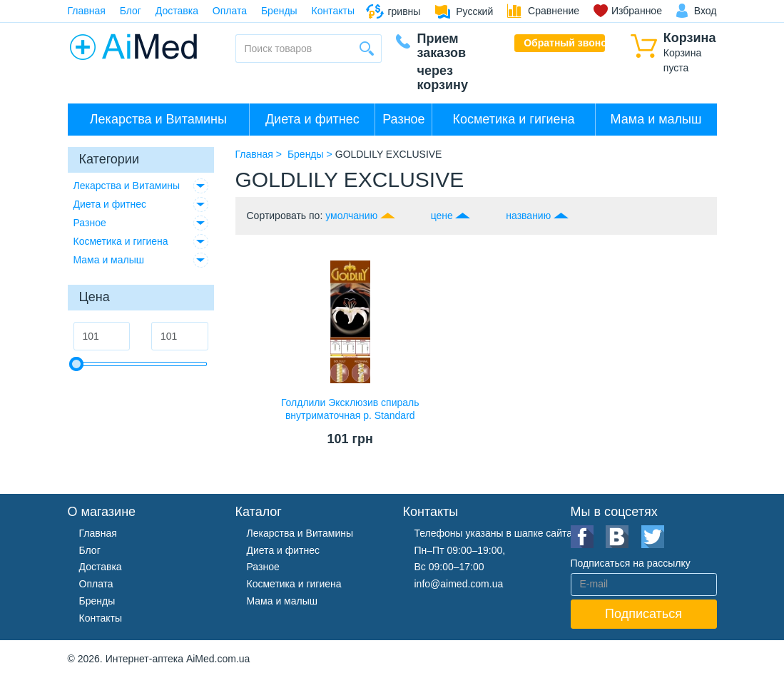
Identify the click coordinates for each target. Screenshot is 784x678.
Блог (131, 11)
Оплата (230, 11)
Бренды (279, 11)
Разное (403, 119)
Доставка (177, 11)
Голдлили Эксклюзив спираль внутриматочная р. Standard (350, 409)
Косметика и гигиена (513, 119)
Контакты (333, 11)
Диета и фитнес (312, 119)
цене (442, 216)
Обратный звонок (564, 43)
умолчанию (351, 216)
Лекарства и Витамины (158, 119)
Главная (87, 11)
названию (528, 216)
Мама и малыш (656, 119)
